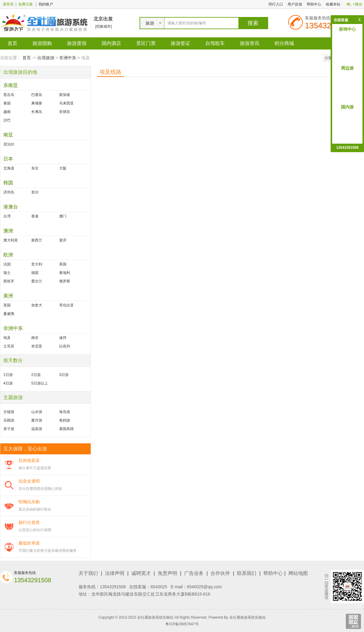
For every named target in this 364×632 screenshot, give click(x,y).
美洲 (8, 296)
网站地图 (298, 573)
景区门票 (146, 43)
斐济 (63, 240)
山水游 (37, 412)
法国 (7, 264)
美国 (7, 305)
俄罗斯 (65, 281)
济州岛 (9, 192)
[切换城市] (104, 26)
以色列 (65, 346)
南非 (35, 338)
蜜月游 (37, 420)
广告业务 (194, 573)
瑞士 (7, 273)
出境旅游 (46, 58)
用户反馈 (295, 4)
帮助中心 (314, 4)
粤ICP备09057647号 (182, 624)
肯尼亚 (37, 346)
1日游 (8, 375)
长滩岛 (37, 112)
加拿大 (37, 305)
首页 (12, 43)
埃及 (7, 338)
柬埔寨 (37, 103)
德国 (35, 273)
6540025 (159, 587)
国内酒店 (111, 43)
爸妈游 (65, 420)
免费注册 (25, 4)
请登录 (8, 4)
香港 (35, 216)
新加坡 (65, 95)
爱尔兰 (37, 281)
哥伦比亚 (66, 305)
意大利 (37, 264)
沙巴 (7, 120)
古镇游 (9, 412)
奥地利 (65, 273)
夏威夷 (9, 314)
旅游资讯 (250, 43)
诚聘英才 (141, 573)
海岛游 (65, 412)
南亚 (8, 135)
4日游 (8, 383)
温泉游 (37, 429)
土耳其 (9, 346)
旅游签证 (180, 43)
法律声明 (115, 573)
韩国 (8, 183)
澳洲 (8, 231)
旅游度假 (77, 43)
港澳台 (11, 207)
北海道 (9, 168)
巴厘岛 (37, 95)
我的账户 (46, 4)
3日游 (64, 375)
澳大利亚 (11, 240)
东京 (35, 168)
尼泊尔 (9, 144)
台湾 (7, 216)
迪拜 (63, 338)
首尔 (35, 192)
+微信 (357, 4)
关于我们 (88, 573)
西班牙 (9, 281)
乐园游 (9, 420)
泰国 (7, 103)
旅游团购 (42, 43)
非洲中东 (68, 58)
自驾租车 (215, 43)
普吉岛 (9, 95)
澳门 (63, 216)
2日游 (36, 375)
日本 (8, 159)
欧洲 (8, 255)
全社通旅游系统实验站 (248, 617)
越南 (7, 112)
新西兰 (37, 240)
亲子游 (9, 429)
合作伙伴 (220, 573)
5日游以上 (40, 383)
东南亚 (11, 85)
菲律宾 (65, 112)
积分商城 (284, 43)
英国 (63, 264)
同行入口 (276, 4)
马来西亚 (66, 103)
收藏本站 (333, 4)
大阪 (63, 168)
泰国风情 (66, 429)
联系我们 (247, 573)
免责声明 (167, 573)
